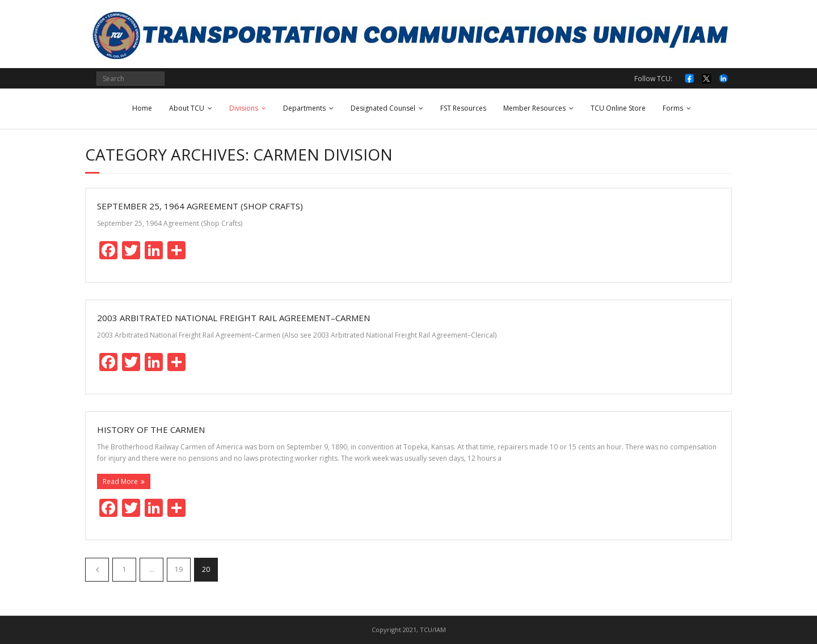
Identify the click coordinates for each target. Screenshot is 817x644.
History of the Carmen (151, 430)
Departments (304, 108)
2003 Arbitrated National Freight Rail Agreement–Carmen (233, 318)
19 (179, 569)
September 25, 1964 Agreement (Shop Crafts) (200, 206)
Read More (120, 481)
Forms (673, 108)
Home (142, 108)
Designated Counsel (383, 108)
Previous (97, 570)
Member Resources (534, 108)
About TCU (187, 108)
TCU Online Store (618, 108)
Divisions (244, 108)
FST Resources (463, 108)
